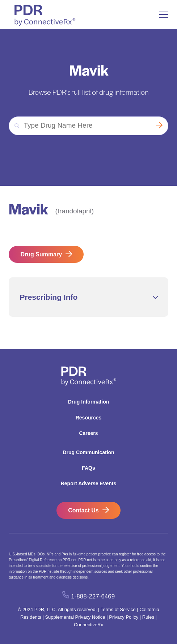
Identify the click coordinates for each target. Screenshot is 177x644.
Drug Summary (41, 254)
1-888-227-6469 (93, 596)
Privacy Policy (124, 617)
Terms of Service (118, 609)
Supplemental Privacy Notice (75, 617)
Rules (148, 617)
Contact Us (83, 510)
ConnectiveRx (88, 625)
